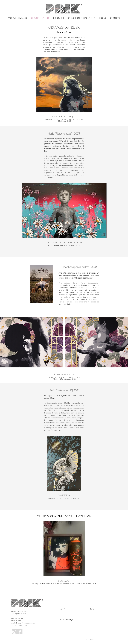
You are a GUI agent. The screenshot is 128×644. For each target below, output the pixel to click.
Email (93, 609)
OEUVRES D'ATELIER (64, 27)
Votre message (66, 620)
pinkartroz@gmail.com (19, 611)
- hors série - (64, 32)
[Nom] (74, 614)
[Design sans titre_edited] (14, 632)
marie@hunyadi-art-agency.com (23, 623)
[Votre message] (90, 628)
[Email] (105, 614)
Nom (62, 609)
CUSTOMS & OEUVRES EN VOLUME (64, 516)
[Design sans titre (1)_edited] (20, 632)
